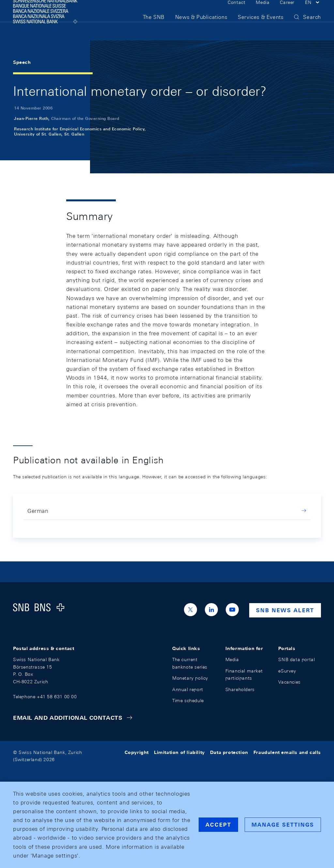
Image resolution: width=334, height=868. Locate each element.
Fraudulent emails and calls (287, 752)
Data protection (229, 752)
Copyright (137, 752)
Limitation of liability (179, 752)
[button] (313, 12)
